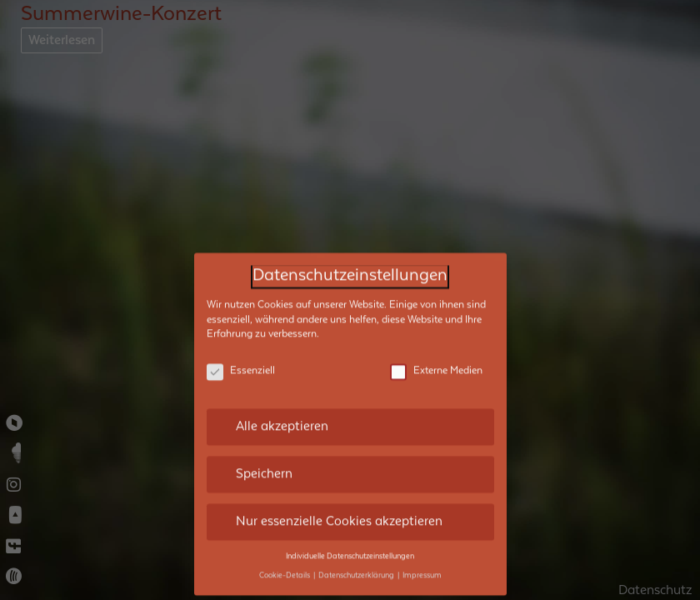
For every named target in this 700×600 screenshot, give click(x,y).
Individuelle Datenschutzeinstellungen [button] (350, 547)
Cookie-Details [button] (285, 567)
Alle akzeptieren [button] (282, 417)
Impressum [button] (422, 567)
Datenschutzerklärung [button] (357, 567)
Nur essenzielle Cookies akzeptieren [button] (339, 512)
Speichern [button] (264, 465)
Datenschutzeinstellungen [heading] (350, 267)
